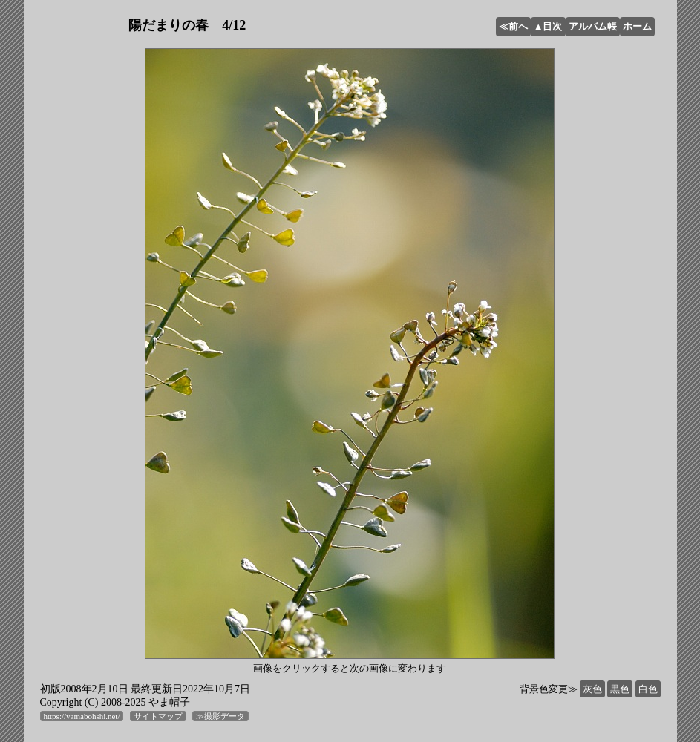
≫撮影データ (220, 716)
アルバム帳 (593, 26)
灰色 (592, 689)
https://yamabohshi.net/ (82, 716)
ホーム (637, 26)
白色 (648, 689)
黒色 (620, 689)
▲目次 (548, 26)
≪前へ (513, 26)
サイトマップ (158, 716)
